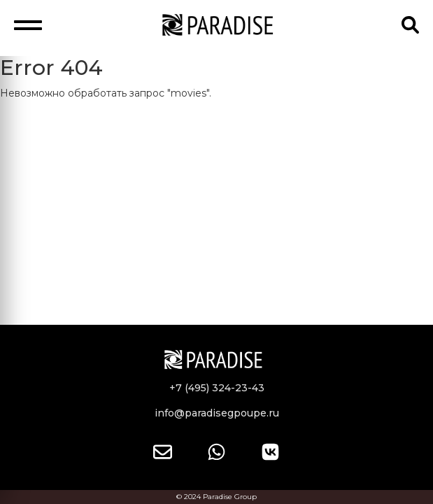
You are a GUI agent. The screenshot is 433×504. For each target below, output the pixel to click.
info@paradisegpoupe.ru (217, 413)
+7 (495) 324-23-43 (217, 388)
